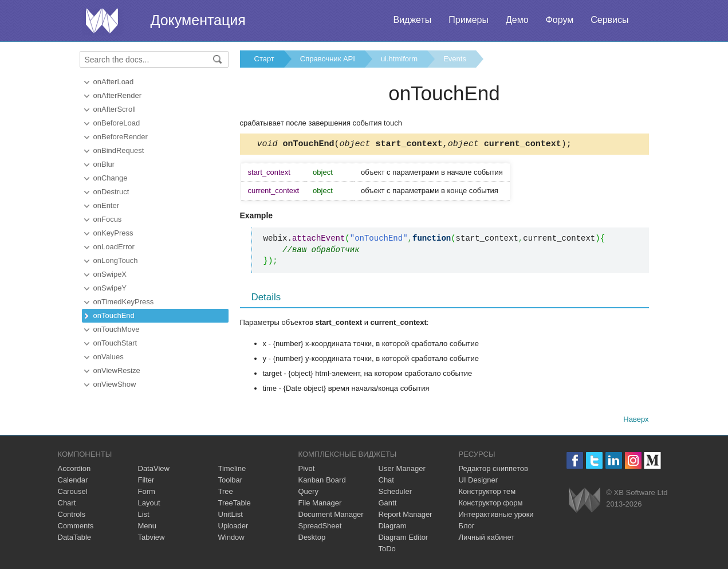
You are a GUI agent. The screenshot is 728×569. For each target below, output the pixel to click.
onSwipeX (110, 274)
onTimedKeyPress (124, 302)
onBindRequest (119, 150)
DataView (154, 470)
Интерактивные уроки (496, 516)
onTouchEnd (114, 315)
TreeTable (235, 505)
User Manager (402, 470)
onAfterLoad (114, 82)
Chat (386, 482)
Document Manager (331, 516)
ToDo (387, 550)
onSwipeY (110, 288)
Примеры (469, 20)
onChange (111, 178)
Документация (198, 20)
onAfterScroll (115, 109)
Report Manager (406, 516)
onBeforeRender (121, 137)
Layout (149, 505)
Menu (147, 527)
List (144, 516)
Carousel (73, 493)
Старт (264, 59)
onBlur (104, 164)
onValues (109, 357)
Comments (76, 527)
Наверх (636, 421)
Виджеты (412, 20)
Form (147, 493)
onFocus (108, 219)
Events (455, 59)
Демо (517, 20)
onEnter (107, 205)
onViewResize (117, 370)
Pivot (307, 470)
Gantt (388, 505)
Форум (560, 20)
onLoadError (114, 247)
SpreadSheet (320, 527)
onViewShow (115, 384)
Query (308, 493)
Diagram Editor (404, 539)
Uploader (233, 527)
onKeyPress (113, 233)
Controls (72, 516)
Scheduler (396, 493)
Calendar (73, 482)
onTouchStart (115, 343)
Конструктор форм (491, 505)
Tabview (151, 539)
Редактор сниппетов (493, 470)
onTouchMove (117, 329)
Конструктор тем (487, 493)
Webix (585, 502)
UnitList (231, 516)
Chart (67, 505)
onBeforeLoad (117, 123)
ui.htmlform (399, 59)
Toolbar (231, 482)
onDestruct (111, 192)
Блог (467, 527)
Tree (226, 493)
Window (231, 539)
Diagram (393, 527)
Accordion (74, 470)
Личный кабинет (487, 539)
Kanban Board (322, 482)
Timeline (232, 470)
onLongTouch (116, 260)
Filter (146, 482)
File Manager (320, 505)
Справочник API (328, 59)
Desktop (312, 539)
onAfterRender (118, 95)
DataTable (75, 539)
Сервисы (609, 20)
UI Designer (479, 482)
